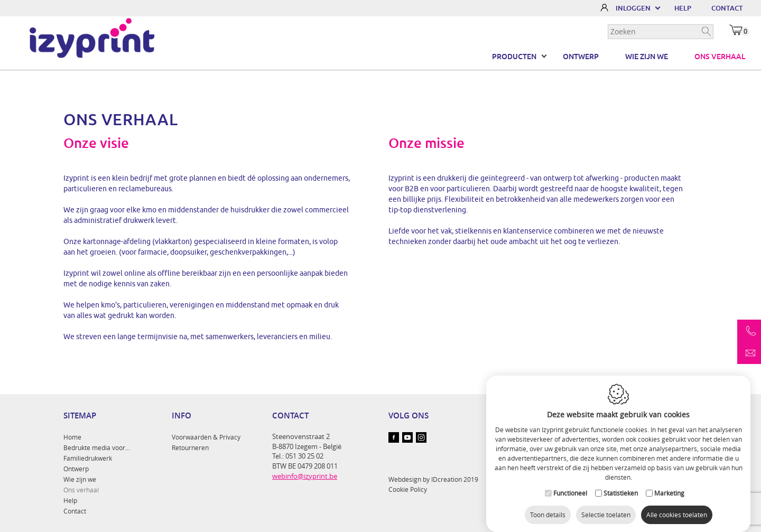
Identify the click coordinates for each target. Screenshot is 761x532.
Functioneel (570, 484)
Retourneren (190, 447)
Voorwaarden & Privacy (206, 437)
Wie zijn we (647, 57)
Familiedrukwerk (88, 458)
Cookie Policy (408, 489)
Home (72, 437)
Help (70, 500)
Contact (75, 511)
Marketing (669, 484)
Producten (514, 57)
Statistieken (621, 484)
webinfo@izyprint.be (305, 476)
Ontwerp (581, 57)
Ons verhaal (720, 57)
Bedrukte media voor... (97, 447)
